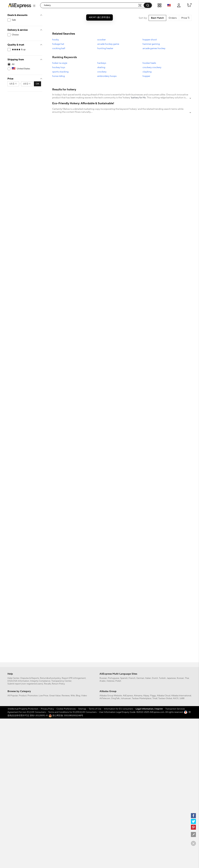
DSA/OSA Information (18, 681)
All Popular (13, 696)
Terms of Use (95, 709)
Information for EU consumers (118, 709)
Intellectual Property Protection (23, 709)
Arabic (103, 681)
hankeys (102, 63)
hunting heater (105, 48)
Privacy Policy (47, 709)
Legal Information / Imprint (149, 709)
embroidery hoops (107, 76)
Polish (118, 681)
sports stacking (60, 72)
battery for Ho (138, 98)
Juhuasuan (126, 698)
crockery (102, 72)
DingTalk (115, 698)
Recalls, (48, 684)
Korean (180, 678)
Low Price (43, 696)
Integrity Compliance (40, 681)
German (140, 678)
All (13, 64)
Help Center (13, 678)
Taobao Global (165, 698)
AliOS (176, 698)
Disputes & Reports (30, 678)
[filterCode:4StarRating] (25, 50)
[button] (34, 6)
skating (101, 67)
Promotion (33, 696)
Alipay (146, 696)
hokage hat (58, 44)
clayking (147, 72)
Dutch (155, 678)
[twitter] (193, 821)
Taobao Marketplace (142, 698)
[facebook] (193, 816)
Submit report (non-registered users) (25, 684)
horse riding (59, 76)
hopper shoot (150, 40)
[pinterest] (193, 827)
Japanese (171, 678)
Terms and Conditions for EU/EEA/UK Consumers (72, 712)
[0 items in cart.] (189, 5)
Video (84, 696)
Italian (148, 678)
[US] (25, 69)
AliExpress (128, 696)
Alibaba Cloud (164, 696)
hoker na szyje (60, 63)
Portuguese (114, 678)
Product (23, 696)
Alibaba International (181, 696)
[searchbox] (90, 5)
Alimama (138, 696)
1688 (182, 698)
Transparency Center (61, 681)
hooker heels (149, 63)
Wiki (73, 696)
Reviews (66, 696)
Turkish (162, 678)
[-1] (25, 64)
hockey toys (59, 67)
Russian (103, 678)
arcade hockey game (108, 44)
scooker (102, 40)
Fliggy (153, 696)
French (132, 678)
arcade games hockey (154, 48)
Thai (187, 678)
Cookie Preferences (66, 709)
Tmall (155, 698)
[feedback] (193, 834)
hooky (56, 40)
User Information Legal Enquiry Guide (117, 712)
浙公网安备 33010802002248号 (66, 716)
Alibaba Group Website (111, 696)
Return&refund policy (50, 678)
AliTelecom (105, 698)
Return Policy (58, 684)
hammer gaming (151, 44)
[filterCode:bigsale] (25, 20)
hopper (146, 76)
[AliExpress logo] (20, 5)
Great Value (55, 696)
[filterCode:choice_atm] (25, 35)
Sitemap (82, 709)
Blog (78, 696)
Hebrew (111, 681)
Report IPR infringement (74, 678)
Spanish (124, 678)
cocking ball (59, 48)
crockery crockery (152, 67)
